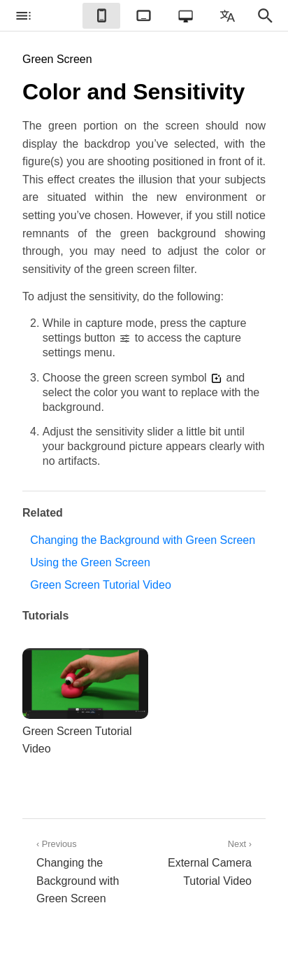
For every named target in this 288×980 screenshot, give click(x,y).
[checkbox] (23, 16)
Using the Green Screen (90, 562)
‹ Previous (83, 873)
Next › (205, 864)
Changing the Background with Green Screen (143, 540)
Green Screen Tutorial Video (101, 585)
